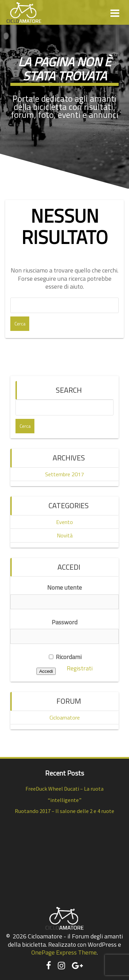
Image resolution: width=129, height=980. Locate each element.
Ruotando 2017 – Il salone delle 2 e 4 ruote (64, 811)
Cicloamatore (65, 717)
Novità (65, 535)
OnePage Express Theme (64, 952)
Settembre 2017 (64, 474)
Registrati (80, 668)
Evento (64, 522)
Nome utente (64, 587)
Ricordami (65, 657)
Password (64, 622)
